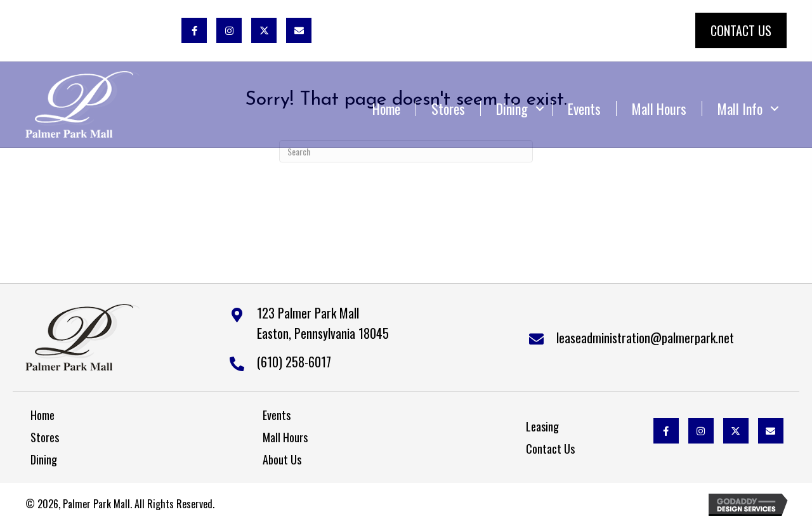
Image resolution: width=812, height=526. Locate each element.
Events (584, 108)
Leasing (542, 426)
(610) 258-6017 (294, 362)
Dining (512, 108)
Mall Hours (659, 108)
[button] (194, 30)
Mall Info (740, 108)
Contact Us (550, 449)
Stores (448, 108)
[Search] (406, 151)
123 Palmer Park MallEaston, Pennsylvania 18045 (323, 323)
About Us (282, 459)
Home (386, 108)
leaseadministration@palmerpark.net (645, 338)
